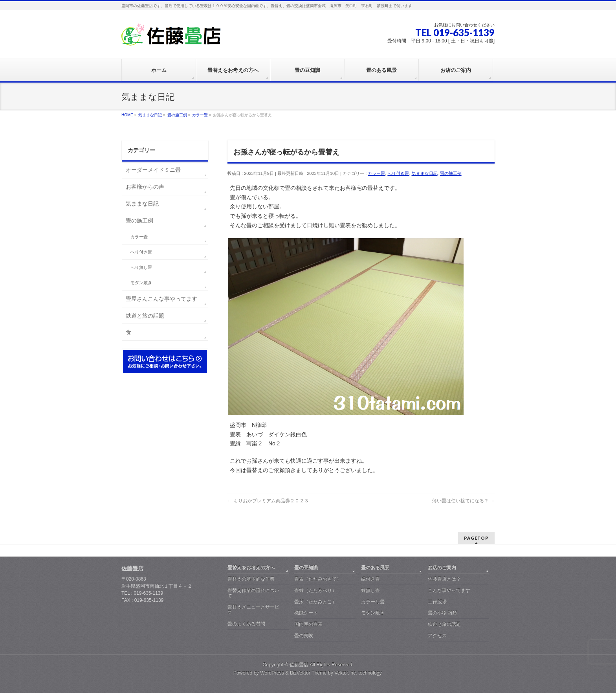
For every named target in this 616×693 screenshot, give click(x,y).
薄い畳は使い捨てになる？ (463, 501)
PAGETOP (476, 538)
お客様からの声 (145, 187)
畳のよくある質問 (246, 624)
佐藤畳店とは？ (444, 579)
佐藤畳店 (299, 665)
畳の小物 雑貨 (443, 613)
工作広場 (437, 602)
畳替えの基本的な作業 (251, 579)
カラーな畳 (373, 602)
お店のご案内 (442, 568)
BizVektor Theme (308, 673)
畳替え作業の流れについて (253, 593)
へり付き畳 (398, 173)
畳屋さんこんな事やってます (161, 299)
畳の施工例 (451, 173)
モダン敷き (141, 283)
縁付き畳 (370, 579)
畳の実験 (304, 636)
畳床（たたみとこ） (315, 602)
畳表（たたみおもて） (318, 579)
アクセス (437, 636)
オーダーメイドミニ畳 (153, 170)
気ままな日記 (425, 173)
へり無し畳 (141, 267)
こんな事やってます (449, 590)
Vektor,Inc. (346, 673)
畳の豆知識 (306, 568)
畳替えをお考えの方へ (251, 568)
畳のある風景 (375, 568)
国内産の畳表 (308, 624)
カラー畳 (376, 173)
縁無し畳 (370, 590)
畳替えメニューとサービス (253, 610)
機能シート (306, 613)
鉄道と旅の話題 (145, 316)
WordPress (272, 673)
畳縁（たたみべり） (315, 590)
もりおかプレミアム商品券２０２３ (268, 501)
